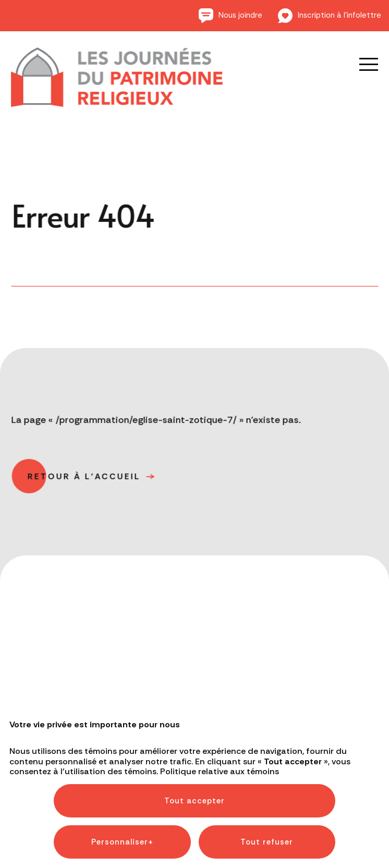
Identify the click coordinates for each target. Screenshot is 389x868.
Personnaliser (122, 774)
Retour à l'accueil (85, 480)
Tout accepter (194, 733)
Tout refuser (267, 774)
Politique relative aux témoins (220, 703)
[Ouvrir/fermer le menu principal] (361, 64)
